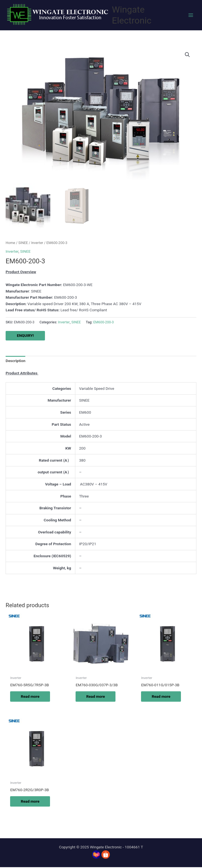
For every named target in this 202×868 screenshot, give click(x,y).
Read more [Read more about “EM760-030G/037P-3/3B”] (96, 697)
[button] (187, 55)
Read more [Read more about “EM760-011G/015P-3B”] (162, 697)
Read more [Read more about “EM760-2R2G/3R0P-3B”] (31, 802)
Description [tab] (15, 362)
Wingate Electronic (132, 15)
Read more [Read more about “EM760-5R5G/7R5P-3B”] (31, 697)
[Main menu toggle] (191, 15)
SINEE (23, 243)
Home (10, 243)
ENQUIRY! (25, 336)
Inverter (37, 243)
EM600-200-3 (104, 323)
